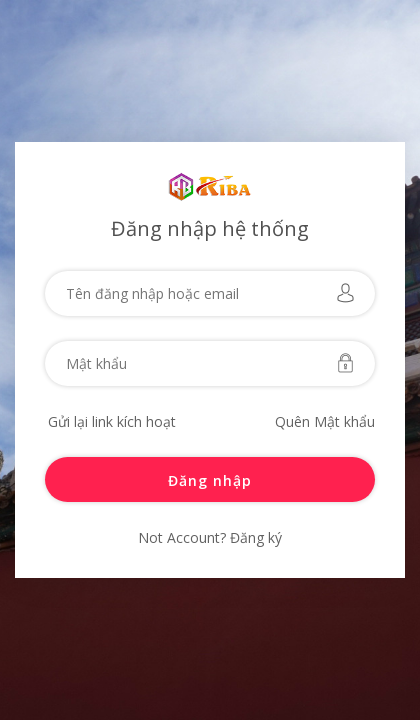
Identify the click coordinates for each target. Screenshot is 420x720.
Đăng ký (254, 537)
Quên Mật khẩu (325, 421)
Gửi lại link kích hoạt (112, 421)
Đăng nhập (210, 480)
